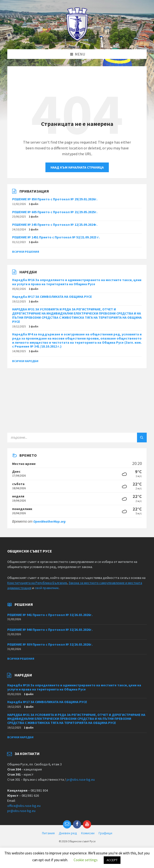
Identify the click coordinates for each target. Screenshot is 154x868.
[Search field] (68, 438)
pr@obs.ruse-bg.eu (81, 779)
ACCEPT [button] (112, 860)
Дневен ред (68, 833)
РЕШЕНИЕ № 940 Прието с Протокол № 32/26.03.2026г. (50, 630)
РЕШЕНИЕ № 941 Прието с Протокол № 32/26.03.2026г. (50, 615)
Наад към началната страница (77, 167)
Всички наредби (25, 361)
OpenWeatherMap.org (49, 521)
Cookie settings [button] (86, 860)
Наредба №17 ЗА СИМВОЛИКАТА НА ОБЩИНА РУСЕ (52, 297)
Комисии (88, 833)
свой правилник (47, 588)
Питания (48, 833)
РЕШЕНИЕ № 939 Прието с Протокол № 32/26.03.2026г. (50, 644)
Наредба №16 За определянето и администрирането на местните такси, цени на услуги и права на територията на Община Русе (77, 282)
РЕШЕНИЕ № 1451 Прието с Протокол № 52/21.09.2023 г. (56, 237)
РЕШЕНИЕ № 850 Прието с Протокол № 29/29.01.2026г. (55, 199)
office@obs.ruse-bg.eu (24, 806)
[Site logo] (77, 40)
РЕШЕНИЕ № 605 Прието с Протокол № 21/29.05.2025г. (55, 212)
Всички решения (26, 252)
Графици (105, 833)
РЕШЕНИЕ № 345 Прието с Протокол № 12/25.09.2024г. (55, 225)
